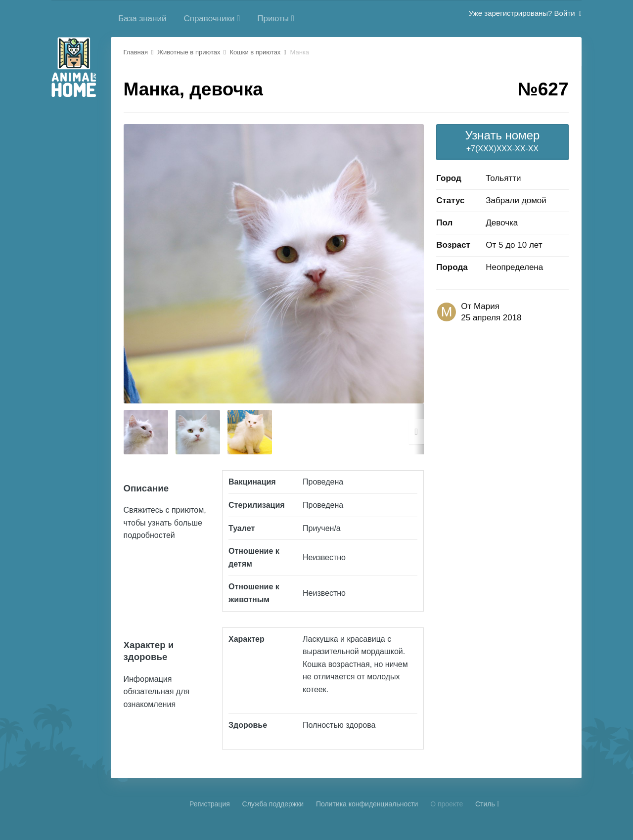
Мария (487, 306)
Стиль (487, 804)
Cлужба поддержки (273, 804)
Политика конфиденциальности (367, 804)
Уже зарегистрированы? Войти (525, 13)
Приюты (276, 19)
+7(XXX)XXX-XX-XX (502, 141)
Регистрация (210, 804)
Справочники (212, 19)
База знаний (142, 19)
